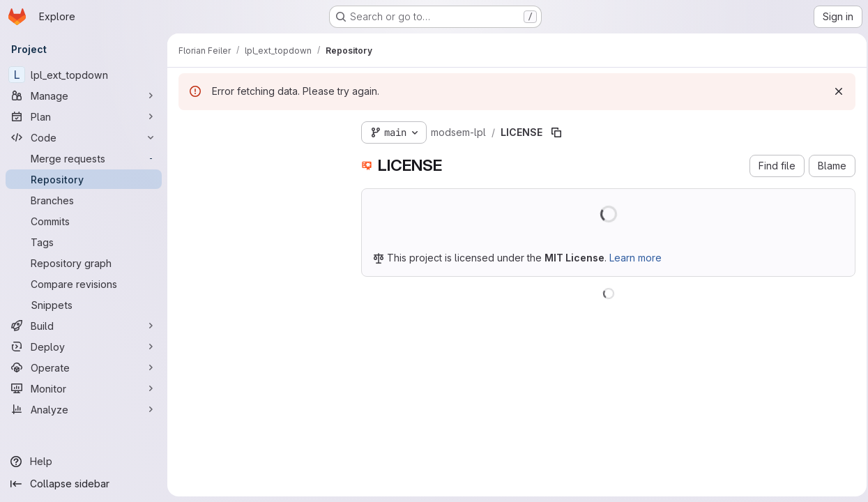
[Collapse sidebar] (84, 484)
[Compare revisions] (84, 284)
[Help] (84, 462)
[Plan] (84, 116)
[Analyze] (84, 409)
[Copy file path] (556, 132)
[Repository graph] (84, 263)
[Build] (84, 326)
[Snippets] (84, 305)
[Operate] (84, 367)
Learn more (635, 258)
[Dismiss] (835, 91)
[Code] (84, 137)
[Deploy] (84, 347)
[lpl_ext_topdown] (84, 75)
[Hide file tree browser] (190, 130)
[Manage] (84, 96)
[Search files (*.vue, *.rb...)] (259, 158)
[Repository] (84, 179)
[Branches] (84, 200)
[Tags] (84, 242)
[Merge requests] (84, 158)
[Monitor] (84, 388)
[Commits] (84, 221)
